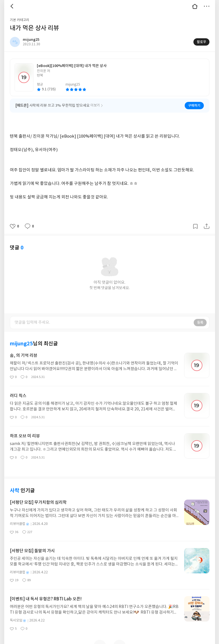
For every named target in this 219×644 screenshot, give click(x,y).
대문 (195, 6)
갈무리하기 (195, 226)
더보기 (207, 6)
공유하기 (207, 226)
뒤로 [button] (13, 6)
